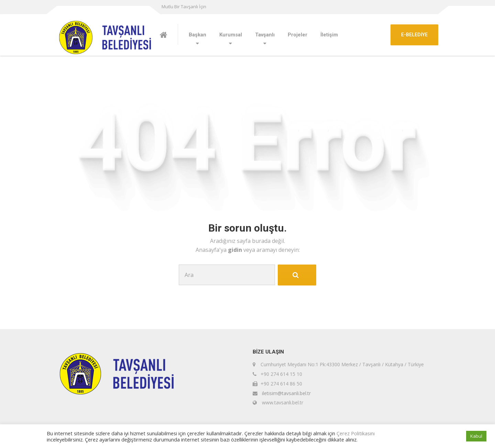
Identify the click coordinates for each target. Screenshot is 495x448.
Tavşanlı (265, 35)
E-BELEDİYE (414, 35)
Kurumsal (231, 35)
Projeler (298, 35)
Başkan (197, 35)
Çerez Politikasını (356, 433)
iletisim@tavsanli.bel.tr (286, 393)
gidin (236, 250)
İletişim (329, 35)
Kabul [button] (476, 436)
